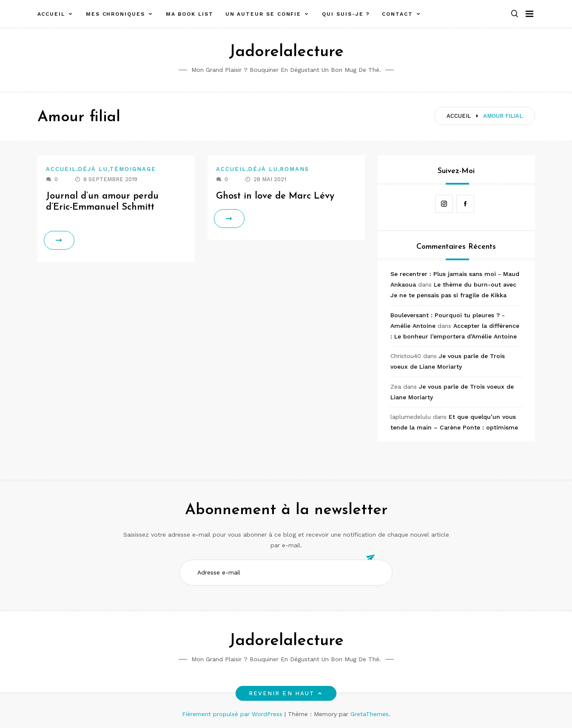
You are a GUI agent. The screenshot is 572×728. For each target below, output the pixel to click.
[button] (515, 14)
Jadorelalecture (286, 52)
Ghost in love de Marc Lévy (275, 196)
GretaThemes (370, 714)
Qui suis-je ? (346, 14)
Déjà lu (93, 169)
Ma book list (190, 14)
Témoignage (133, 169)
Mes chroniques (115, 14)
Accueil (51, 14)
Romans (295, 169)
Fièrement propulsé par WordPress (233, 714)
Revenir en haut (286, 693)
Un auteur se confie (263, 14)
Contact (397, 14)
